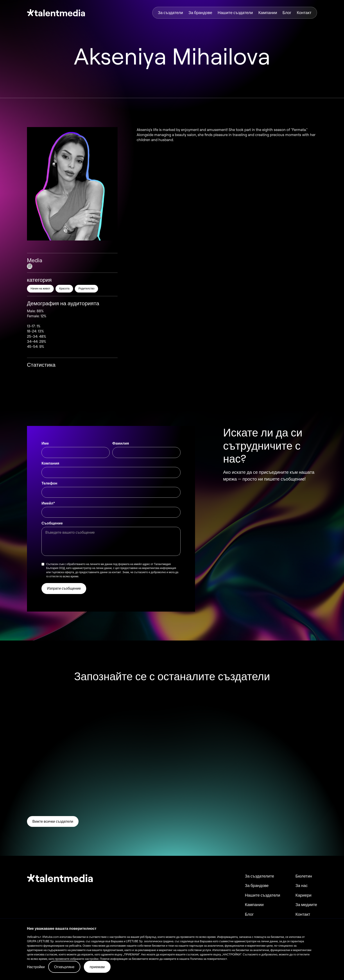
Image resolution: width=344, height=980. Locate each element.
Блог (287, 13)
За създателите (259, 876)
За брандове (200, 13)
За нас (302, 886)
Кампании (268, 13)
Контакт (304, 13)
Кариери (304, 895)
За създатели (171, 13)
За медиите (306, 905)
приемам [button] (97, 967)
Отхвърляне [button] (64, 967)
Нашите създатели (235, 13)
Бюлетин (304, 876)
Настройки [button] (36, 967)
